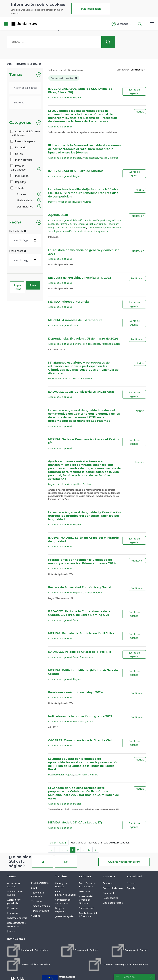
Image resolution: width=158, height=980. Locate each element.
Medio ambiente (96, 228)
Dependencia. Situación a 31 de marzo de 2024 (83, 339)
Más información (91, 9)
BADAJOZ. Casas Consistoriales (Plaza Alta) (81, 392)
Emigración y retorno (84, 721)
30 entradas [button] (59, 843)
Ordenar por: (123, 70)
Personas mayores (111, 344)
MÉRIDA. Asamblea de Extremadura (75, 320)
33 (90, 850)
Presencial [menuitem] (108, 893)
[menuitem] (28, 950)
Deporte (52, 202)
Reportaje (19, 182)
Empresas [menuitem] (12, 913)
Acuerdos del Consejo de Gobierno (25, 133)
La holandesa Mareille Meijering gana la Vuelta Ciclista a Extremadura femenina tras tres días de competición (83, 193)
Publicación (20, 176)
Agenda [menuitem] (131, 888)
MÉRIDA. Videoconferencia (69, 302)
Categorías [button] (20, 123)
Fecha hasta (18, 251)
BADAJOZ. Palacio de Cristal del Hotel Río (80, 652)
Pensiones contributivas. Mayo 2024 (76, 692)
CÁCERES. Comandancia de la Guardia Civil (80, 741)
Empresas (83, 224)
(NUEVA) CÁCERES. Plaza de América (76, 171)
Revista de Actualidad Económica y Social (80, 588)
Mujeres (77, 98)
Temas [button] (16, 75)
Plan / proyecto (22, 160)
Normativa (19, 147)
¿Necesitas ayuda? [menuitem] (64, 916)
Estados (21, 194)
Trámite (18, 188)
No (66, 862)
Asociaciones (86, 657)
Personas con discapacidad (87, 344)
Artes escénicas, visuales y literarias (100, 158)
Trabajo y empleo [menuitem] (40, 906)
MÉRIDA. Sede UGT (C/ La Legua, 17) (75, 823)
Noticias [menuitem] (131, 883)
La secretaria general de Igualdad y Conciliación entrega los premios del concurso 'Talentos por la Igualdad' (84, 516)
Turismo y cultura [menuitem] (40, 911)
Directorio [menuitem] (84, 891)
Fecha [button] (15, 222)
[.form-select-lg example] (25, 88)
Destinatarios (25, 207)
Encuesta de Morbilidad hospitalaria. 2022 (80, 278)
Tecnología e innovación (60, 231)
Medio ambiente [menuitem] (40, 883)
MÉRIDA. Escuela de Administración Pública (81, 634)
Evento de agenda (23, 141)
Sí (43, 862)
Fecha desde (18, 231)
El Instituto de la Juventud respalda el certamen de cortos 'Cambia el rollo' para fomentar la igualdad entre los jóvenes (84, 149)
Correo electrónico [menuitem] (113, 888)
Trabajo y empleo (98, 224)
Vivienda (88, 231)
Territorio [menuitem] (36, 901)
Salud (108, 228)
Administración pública (96, 220)
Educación (78, 220)
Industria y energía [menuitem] (17, 918)
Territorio (78, 231)
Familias (87, 484)
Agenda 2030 (58, 215)
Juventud (116, 228)
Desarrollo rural (56, 775)
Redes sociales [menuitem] (110, 898)
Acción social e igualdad (60, 98)
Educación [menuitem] (12, 908)
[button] (122, 24)
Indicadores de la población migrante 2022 (80, 716)
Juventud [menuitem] (12, 931)
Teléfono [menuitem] (108, 883)
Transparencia (101, 231)
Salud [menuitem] (34, 888)
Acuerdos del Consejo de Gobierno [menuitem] (86, 900)
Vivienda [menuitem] (36, 916)
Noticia (17, 154)
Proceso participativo (18, 168)
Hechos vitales (25, 200)
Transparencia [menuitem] (86, 908)
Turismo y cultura (68, 224)
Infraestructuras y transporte (72, 228)
